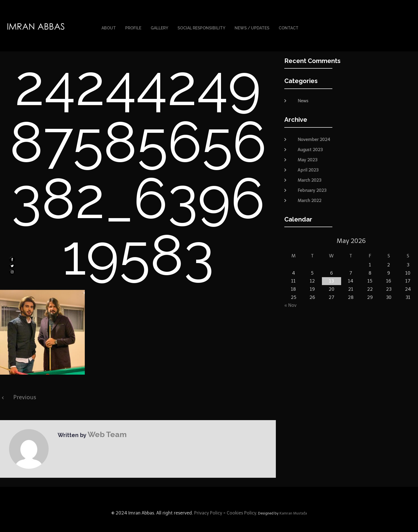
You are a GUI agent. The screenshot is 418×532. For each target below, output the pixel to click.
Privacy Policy (208, 506)
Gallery (159, 25)
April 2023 (308, 163)
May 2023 (307, 153)
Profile (133, 25)
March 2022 (309, 193)
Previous (25, 390)
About (109, 25)
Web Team (102, 426)
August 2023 (310, 142)
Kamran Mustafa (293, 506)
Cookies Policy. (242, 506)
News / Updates (252, 25)
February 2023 (312, 183)
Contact (289, 25)
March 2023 (309, 173)
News (303, 94)
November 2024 (314, 132)
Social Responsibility (201, 25)
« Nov (290, 298)
